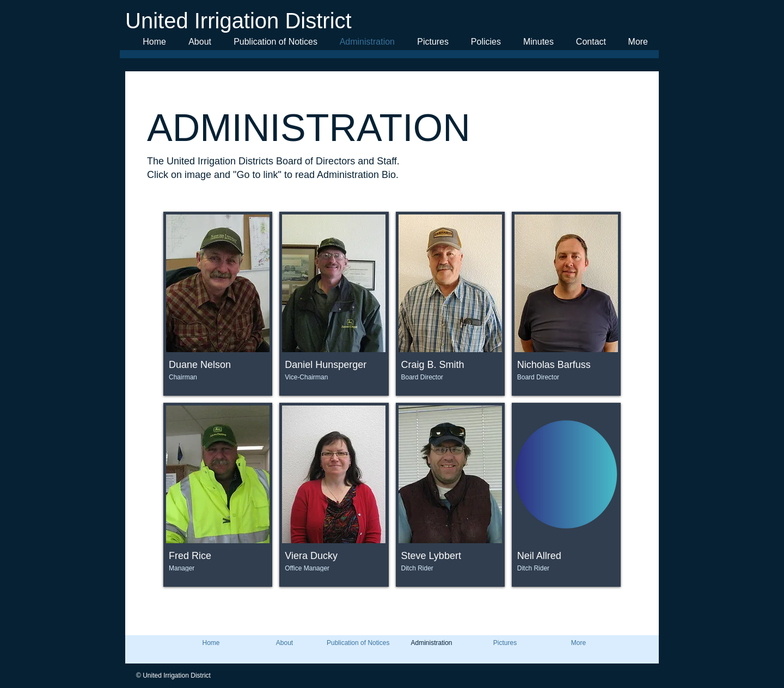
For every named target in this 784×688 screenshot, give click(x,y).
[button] (218, 304)
